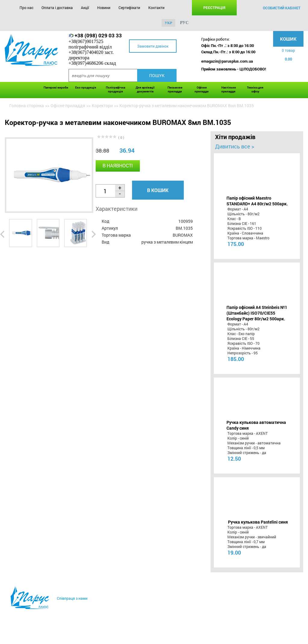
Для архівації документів (145, 89)
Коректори (102, 106)
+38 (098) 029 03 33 (98, 35)
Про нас (26, 8)
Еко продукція (86, 87)
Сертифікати (129, 8)
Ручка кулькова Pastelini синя (258, 522)
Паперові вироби (56, 87)
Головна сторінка (27, 106)
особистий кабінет (282, 8)
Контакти (156, 8)
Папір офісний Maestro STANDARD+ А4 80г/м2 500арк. (257, 201)
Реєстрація (214, 8)
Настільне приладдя (229, 89)
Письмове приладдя (175, 89)
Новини (104, 8)
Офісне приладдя (202, 89)
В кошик (158, 190)
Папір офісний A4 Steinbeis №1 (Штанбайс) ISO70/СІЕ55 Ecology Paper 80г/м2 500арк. (257, 313)
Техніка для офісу (255, 89)
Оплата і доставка (57, 8)
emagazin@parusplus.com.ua (227, 61)
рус (184, 23)
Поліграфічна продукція (115, 89)
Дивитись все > (235, 146)
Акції (85, 8)
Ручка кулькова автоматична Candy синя (256, 425)
